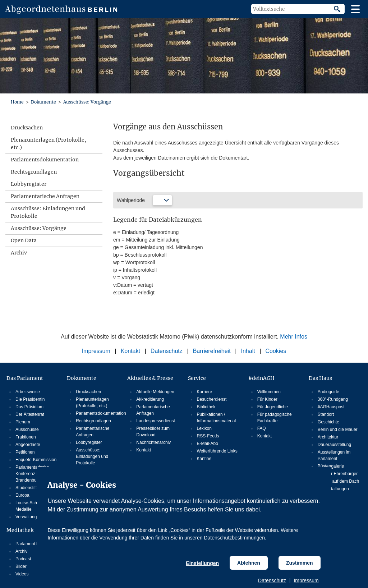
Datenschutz (272, 580)
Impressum (306, 580)
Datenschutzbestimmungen (234, 538)
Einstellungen (202, 563)
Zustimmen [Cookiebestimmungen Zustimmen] (300, 563)
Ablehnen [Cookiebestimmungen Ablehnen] (249, 563)
